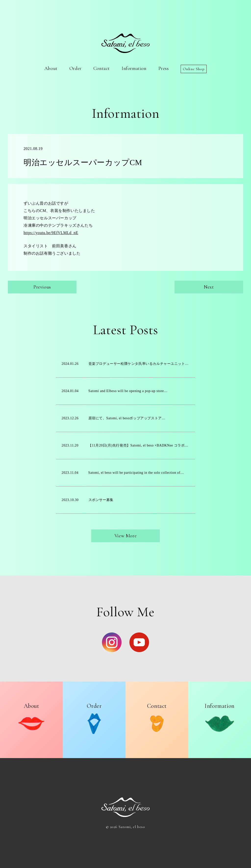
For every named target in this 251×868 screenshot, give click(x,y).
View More (125, 536)
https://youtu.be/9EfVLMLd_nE (51, 233)
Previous (42, 287)
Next (209, 287)
